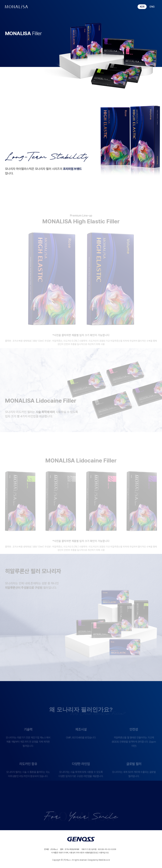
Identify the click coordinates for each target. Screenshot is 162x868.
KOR (142, 7)
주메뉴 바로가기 (0, 0)
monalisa (16, 7)
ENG (152, 7)
